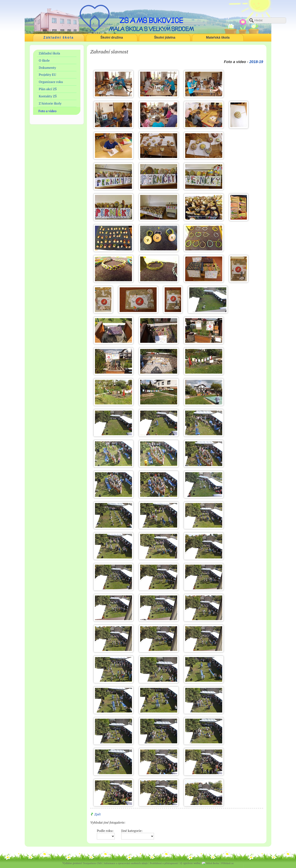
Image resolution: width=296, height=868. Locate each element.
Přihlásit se (227, 863)
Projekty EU (47, 75)
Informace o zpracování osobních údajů (126, 863)
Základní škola (59, 37)
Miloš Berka (213, 863)
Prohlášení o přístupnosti (164, 863)
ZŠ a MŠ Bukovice (151, 20)
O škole (44, 60)
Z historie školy (50, 103)
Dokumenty (47, 68)
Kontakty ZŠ (48, 96)
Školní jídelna (165, 37)
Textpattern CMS (92, 863)
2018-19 (256, 62)
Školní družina (112, 37)
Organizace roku (51, 82)
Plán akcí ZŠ (48, 89)
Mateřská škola (218, 37)
